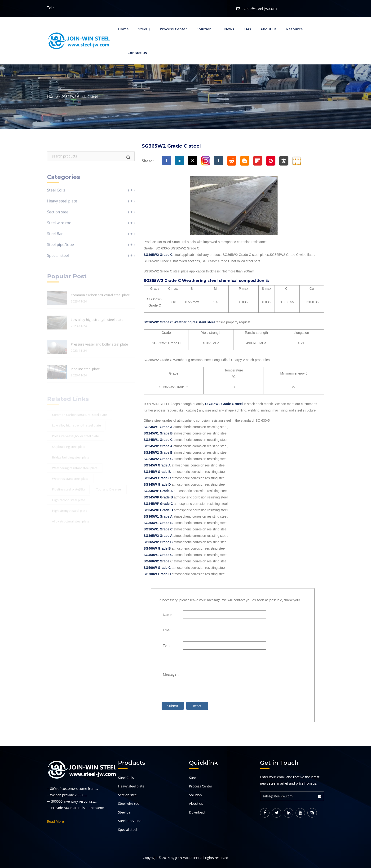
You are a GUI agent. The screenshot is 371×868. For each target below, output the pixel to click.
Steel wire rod (129, 803)
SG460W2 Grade (157, 561)
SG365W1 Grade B (158, 523)
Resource (294, 29)
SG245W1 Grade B (158, 433)
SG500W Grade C (158, 568)
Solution (204, 29)
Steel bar (125, 812)
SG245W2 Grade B (158, 452)
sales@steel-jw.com (260, 9)
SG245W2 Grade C (158, 459)
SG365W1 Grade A (158, 516)
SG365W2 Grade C (158, 255)
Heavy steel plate (131, 786)
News (229, 29)
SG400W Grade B (157, 548)
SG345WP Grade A (158, 491)
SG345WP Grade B (158, 497)
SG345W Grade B (157, 472)
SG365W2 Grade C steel (224, 404)
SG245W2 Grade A (158, 446)
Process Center (174, 29)
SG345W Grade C (157, 478)
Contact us (137, 53)
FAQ (247, 29)
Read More (55, 821)
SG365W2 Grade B (158, 542)
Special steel (128, 830)
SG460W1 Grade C (158, 555)
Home (123, 29)
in (179, 160)
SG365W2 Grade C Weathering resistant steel (179, 322)
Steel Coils (126, 778)
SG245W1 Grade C (158, 440)
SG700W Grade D (157, 574)
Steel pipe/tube (130, 821)
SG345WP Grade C (158, 504)
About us (269, 29)
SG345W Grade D (157, 484)
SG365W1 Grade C (158, 529)
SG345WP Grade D (158, 510)
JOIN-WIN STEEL (187, 858)
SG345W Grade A (157, 465)
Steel (143, 29)
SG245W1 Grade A (158, 427)
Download (197, 812)
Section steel (128, 795)
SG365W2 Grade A (158, 536)
